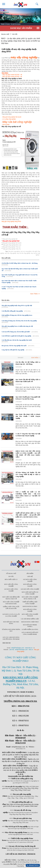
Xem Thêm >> (35, 294)
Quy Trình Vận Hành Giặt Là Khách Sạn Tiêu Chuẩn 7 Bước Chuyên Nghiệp (28, 416)
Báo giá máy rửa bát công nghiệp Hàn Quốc (14, 346)
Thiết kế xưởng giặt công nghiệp (30, 603)
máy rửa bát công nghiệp (24, 253)
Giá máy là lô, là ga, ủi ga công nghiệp (11, 615)
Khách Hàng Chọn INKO (30, 622)
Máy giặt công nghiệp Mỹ (10, 239)
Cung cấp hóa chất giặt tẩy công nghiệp (13, 350)
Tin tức (15, 34)
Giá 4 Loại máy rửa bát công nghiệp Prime (30, 633)
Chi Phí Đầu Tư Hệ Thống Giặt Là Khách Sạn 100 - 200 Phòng (20, 263)
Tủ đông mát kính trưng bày (11, 630)
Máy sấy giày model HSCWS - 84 (12, 77)
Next (38, 18)
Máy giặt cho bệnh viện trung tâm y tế (11, 598)
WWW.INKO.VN (20, 749)
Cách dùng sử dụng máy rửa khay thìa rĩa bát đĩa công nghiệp (19, 321)
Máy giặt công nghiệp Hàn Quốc (12, 117)
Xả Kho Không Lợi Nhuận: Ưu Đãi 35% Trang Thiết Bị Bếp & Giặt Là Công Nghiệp (28, 474)
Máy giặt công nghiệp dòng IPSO (11, 221)
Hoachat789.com (22, 864)
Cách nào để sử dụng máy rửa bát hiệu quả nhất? (16, 332)
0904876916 (33, 865)
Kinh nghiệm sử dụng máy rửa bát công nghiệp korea (17, 315)
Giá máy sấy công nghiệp (30, 589)
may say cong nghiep (26, 251)
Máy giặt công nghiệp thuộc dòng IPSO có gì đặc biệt (17, 306)
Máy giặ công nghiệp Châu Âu (12, 249)
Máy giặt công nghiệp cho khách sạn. (11, 603)
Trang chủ (5, 34)
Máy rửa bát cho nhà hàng (11, 623)
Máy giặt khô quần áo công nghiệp (30, 593)
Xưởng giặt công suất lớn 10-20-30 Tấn (11, 608)
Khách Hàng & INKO (30, 606)
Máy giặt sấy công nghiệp (11, 585)
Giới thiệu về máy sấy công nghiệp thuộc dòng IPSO (19, 50)
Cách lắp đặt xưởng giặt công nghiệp (12, 311)
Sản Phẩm (30, 573)
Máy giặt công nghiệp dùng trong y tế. (30, 598)
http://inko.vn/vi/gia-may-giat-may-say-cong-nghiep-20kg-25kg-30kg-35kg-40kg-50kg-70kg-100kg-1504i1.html (21, 788)
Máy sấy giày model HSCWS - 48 (12, 75)
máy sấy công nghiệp (10, 253)
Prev (3, 18)
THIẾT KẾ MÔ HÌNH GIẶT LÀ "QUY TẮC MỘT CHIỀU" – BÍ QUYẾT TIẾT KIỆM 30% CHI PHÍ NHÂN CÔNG (28, 515)
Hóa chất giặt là (11, 579)
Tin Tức (11, 576)
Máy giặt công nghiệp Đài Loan (12, 245)
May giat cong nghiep (14, 251)
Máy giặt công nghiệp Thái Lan (12, 247)
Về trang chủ (11, 573)
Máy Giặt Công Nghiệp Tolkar (30, 615)
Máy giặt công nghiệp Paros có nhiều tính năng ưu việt (17, 326)
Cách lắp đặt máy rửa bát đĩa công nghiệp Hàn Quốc (17, 340)
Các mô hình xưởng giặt (30, 619)
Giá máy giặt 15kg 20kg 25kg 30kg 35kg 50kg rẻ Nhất (20, 234)
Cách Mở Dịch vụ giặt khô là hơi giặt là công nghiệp (16, 336)
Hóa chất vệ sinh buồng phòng (21, 862)
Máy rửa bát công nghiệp (30, 585)
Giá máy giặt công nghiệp (30, 580)
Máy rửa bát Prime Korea (30, 626)
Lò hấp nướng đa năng (30, 629)
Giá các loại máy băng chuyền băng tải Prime (11, 638)
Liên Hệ (30, 576)
